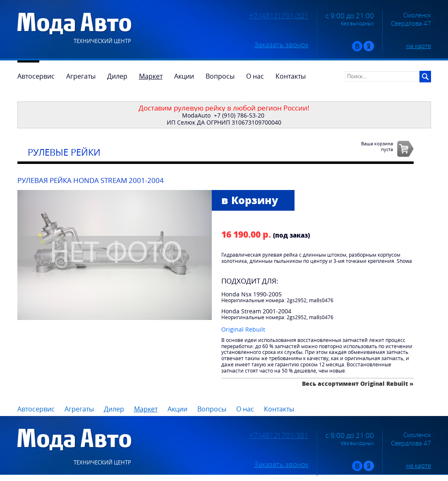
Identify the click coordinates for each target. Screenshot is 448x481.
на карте (419, 46)
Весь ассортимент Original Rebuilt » (358, 384)
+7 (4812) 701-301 (279, 16)
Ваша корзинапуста (377, 146)
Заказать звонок (281, 45)
